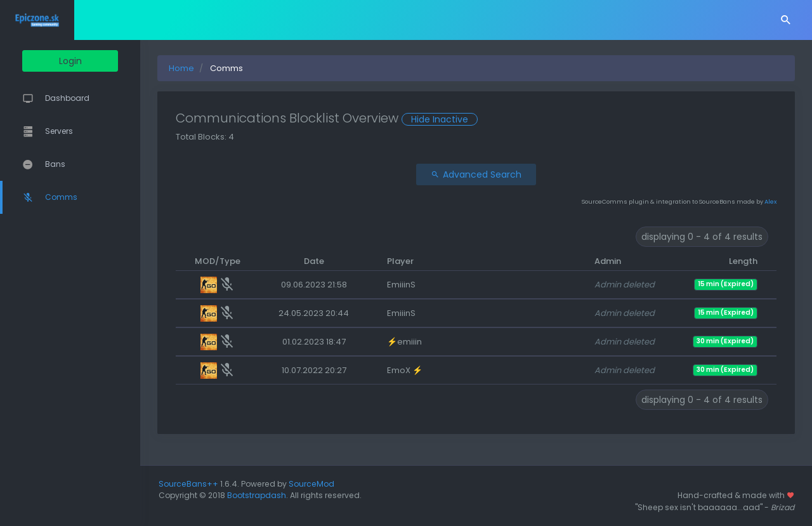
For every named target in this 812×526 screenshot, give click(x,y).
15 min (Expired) (726, 284)
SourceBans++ (210, 484)
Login (81, 61)
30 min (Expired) (725, 341)
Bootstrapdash (278, 495)
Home (203, 68)
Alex (770, 201)
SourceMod (333, 484)
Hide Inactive (461, 119)
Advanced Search (487, 174)
